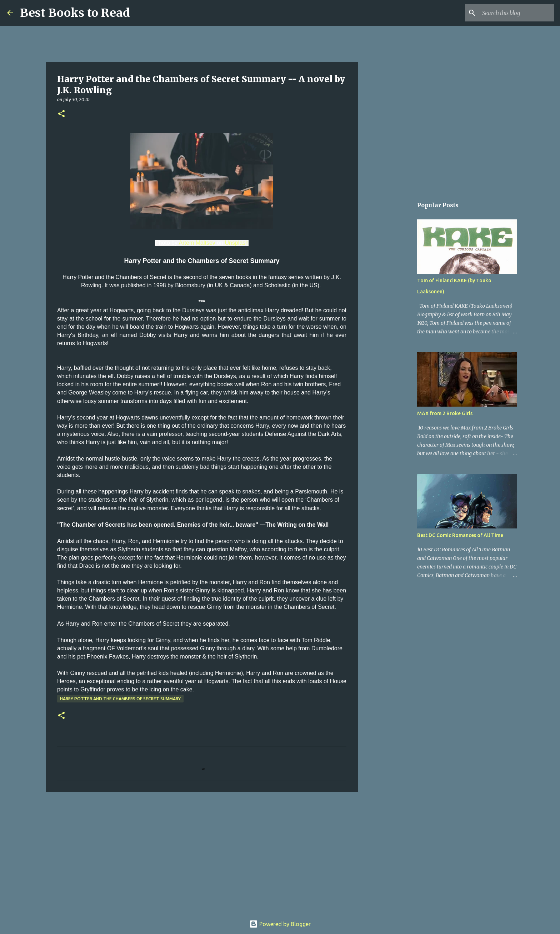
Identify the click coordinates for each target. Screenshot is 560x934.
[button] (61, 114)
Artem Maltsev (197, 243)
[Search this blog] (517, 13)
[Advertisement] (202, 853)
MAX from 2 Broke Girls (445, 413)
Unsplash (237, 243)
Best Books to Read (75, 13)
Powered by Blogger (280, 924)
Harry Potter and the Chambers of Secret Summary (120, 699)
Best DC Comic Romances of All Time (460, 535)
